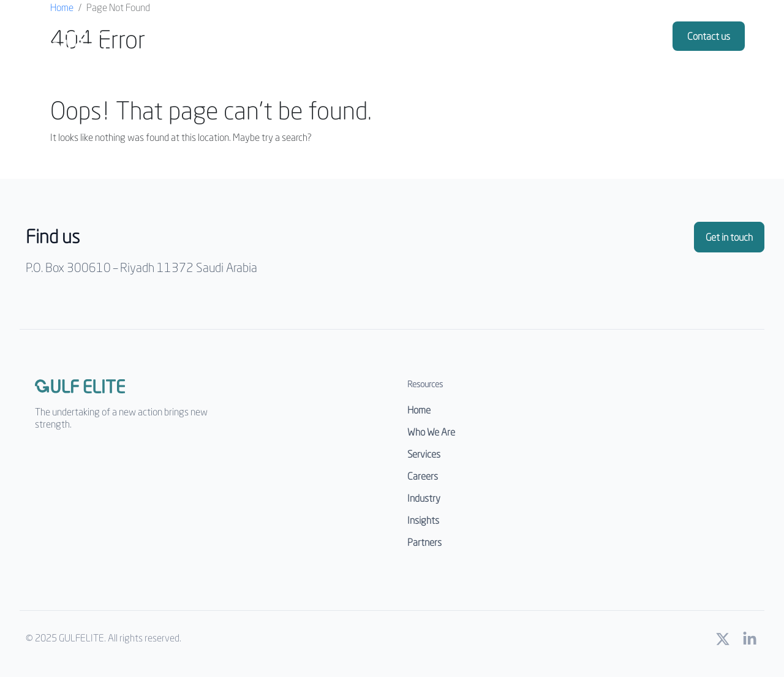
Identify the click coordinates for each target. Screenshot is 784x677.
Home (62, 7)
